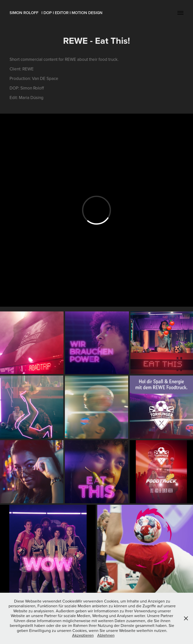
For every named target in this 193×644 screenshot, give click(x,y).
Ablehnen (106, 635)
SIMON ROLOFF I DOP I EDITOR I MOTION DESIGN (56, 13)
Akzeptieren (83, 635)
